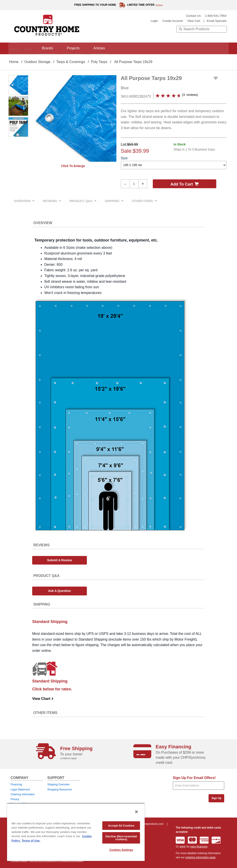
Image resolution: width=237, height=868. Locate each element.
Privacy (15, 799)
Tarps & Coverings (71, 62)
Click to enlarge (73, 166)
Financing (16, 784)
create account (173, 21)
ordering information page (201, 857)
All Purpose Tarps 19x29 (133, 62)
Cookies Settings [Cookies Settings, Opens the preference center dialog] (121, 850)
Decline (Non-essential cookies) (121, 838)
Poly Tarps (99, 62)
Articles (108, 48)
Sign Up (216, 798)
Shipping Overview (58, 784)
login (154, 21)
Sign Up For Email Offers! (194, 778)
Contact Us (193, 16)
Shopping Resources (60, 790)
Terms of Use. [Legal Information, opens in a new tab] (31, 841)
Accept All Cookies (121, 826)
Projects (80, 48)
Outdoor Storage (37, 62)
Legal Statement (20, 790)
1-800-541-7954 (216, 16)
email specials (217, 21)
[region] (76, 832)
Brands (52, 48)
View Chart (43, 699)
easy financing (199, 847)
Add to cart (185, 184)
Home (14, 62)
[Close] (136, 812)
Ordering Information (23, 794)
